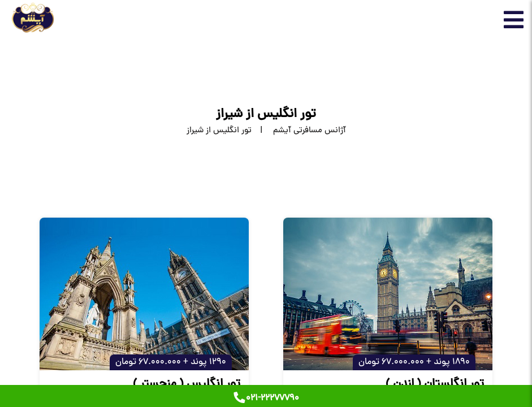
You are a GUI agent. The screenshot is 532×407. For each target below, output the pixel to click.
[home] (299, 131)
